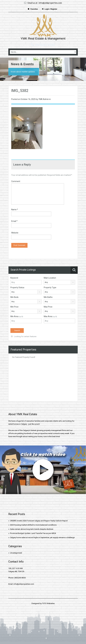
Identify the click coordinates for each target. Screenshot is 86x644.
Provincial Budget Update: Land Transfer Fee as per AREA (33, 533)
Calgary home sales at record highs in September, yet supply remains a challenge (42, 537)
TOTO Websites (48, 603)
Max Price (48, 307)
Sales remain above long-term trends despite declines (32, 529)
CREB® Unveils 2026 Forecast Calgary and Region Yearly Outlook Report (39, 521)
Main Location (50, 278)
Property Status (17, 287)
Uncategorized (16, 553)
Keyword (14, 278)
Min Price (14, 307)
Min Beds (14, 297)
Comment (16, 181)
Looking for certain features (24, 336)
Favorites (33, 9)
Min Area (17, 316)
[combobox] (59, 282)
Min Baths (48, 297)
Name (15, 210)
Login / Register (50, 9)
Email (14, 221)
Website (15, 233)
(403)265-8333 (45, 45)
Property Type (50, 287)
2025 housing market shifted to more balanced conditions (33, 525)
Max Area (50, 316)
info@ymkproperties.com (50, 3)
